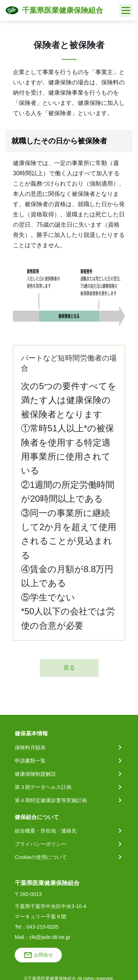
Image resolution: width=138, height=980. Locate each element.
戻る (69, 668)
